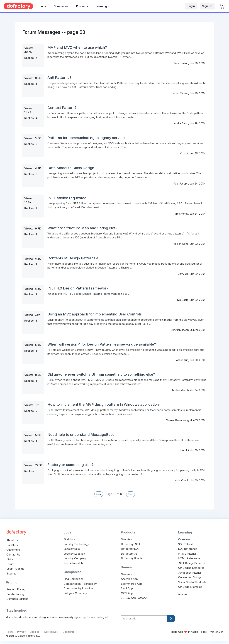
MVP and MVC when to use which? (77, 47)
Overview (127, 539)
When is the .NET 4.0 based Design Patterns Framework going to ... (89, 294)
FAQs (10, 559)
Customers (13, 550)
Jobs (43, 6)
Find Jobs (70, 539)
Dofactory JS (129, 554)
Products (82, 6)
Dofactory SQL (130, 549)
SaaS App (127, 588)
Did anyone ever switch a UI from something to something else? (101, 374)
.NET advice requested (67, 198)
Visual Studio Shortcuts (192, 582)
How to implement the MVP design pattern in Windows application (103, 404)
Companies (61, 6)
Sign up (207, 6)
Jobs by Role (72, 549)
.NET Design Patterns (191, 563)
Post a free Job (73, 563)
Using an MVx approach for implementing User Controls (95, 314)
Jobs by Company (75, 558)
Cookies (34, 632)
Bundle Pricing (15, 594)
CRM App (127, 593)
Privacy (22, 632)
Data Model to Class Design (71, 168)
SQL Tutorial (186, 544)
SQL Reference (188, 549)
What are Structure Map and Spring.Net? (82, 228)
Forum (10, 564)
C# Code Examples (190, 587)
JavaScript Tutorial (189, 573)
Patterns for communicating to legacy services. (87, 138)
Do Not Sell (51, 632)
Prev (99, 494)
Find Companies (74, 579)
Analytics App (129, 579)
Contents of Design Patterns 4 (73, 258)
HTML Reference (189, 558)
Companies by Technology (80, 584)
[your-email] (144, 619)
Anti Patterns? (59, 78)
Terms (10, 632)
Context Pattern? (62, 108)
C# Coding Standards (191, 568)
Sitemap (11, 574)
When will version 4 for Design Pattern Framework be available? (102, 344)
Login (191, 6)
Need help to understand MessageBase (81, 435)
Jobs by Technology (76, 544)
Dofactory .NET (131, 544)
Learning (101, 6)
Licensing (68, 632)
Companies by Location (78, 588)
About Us (12, 540)
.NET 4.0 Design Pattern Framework (78, 288)
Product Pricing (16, 589)
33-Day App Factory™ (134, 598)
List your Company (75, 593)
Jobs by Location (74, 554)
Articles (183, 594)
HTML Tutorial (187, 554)
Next (131, 494)
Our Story (12, 545)
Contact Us (13, 555)
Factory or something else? (70, 465)
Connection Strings (190, 577)
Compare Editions (17, 599)
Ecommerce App (131, 584)
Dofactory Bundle (132, 558)
